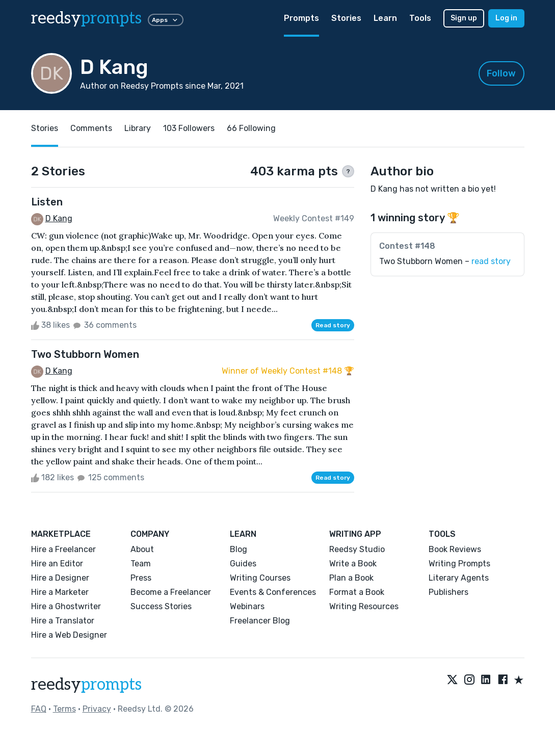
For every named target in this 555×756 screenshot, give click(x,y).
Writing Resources (364, 606)
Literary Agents (459, 578)
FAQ (39, 709)
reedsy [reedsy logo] (86, 18)
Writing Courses (260, 578)
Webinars (247, 606)
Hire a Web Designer (69, 635)
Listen (47, 202)
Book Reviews (455, 549)
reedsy (86, 685)
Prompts (301, 18)
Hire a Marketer (60, 592)
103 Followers (189, 128)
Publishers (448, 592)
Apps (166, 20)
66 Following (251, 128)
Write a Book (353, 564)
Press (141, 578)
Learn (385, 18)
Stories (346, 18)
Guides (243, 564)
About (142, 549)
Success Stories (161, 606)
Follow (501, 73)
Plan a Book (351, 578)
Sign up (464, 18)
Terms (64, 709)
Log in (506, 18)
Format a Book (357, 592)
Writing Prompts (459, 564)
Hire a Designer (60, 578)
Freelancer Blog (260, 621)
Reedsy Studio (357, 549)
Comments (91, 128)
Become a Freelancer (171, 592)
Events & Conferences (273, 592)
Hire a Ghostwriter (66, 606)
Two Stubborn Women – (445, 261)
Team (141, 564)
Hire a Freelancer (63, 549)
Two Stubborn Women (85, 354)
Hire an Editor (57, 564)
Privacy (97, 709)
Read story (333, 325)
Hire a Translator (63, 621)
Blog (239, 549)
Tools (420, 18)
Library (138, 128)
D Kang (59, 218)
